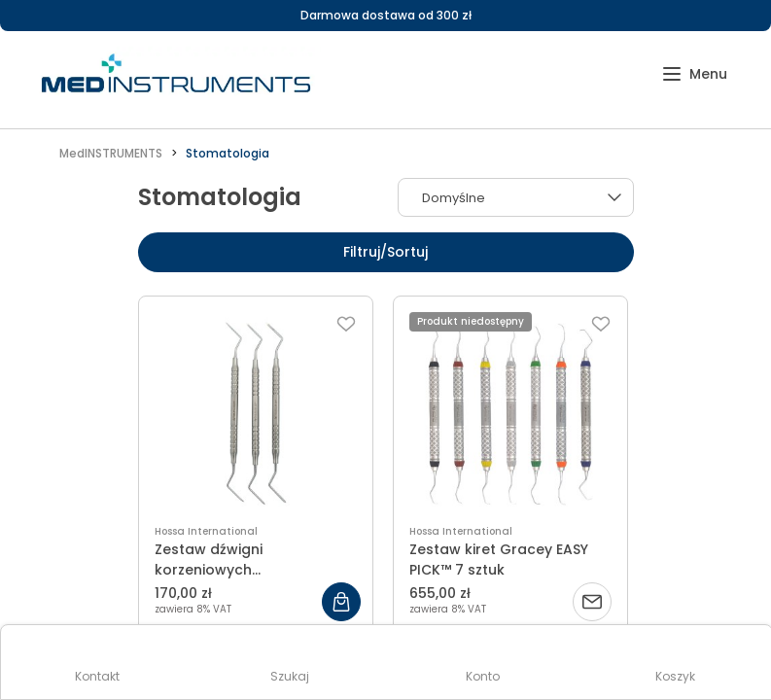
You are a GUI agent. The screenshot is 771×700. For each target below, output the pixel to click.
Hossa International (206, 531)
